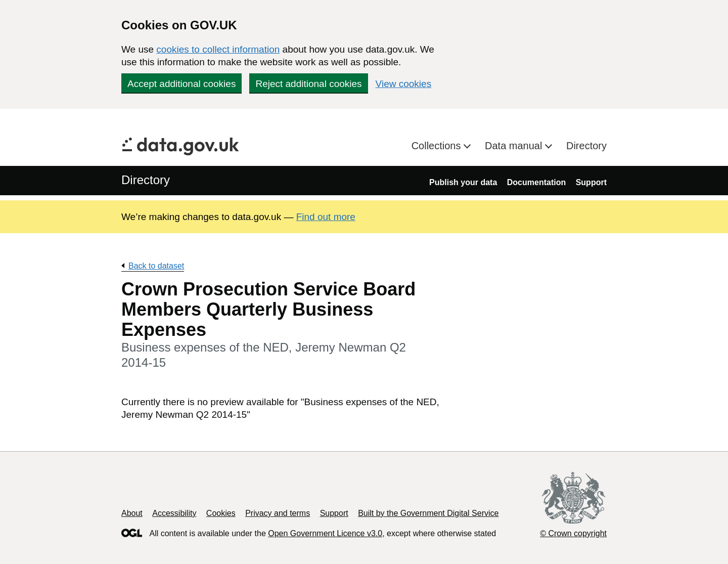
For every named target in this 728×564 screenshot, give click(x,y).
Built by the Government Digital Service (428, 513)
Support (591, 182)
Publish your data (463, 182)
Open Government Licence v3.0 (325, 533)
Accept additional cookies (181, 84)
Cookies (221, 513)
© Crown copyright (573, 533)
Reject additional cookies (308, 84)
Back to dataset (156, 266)
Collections (438, 146)
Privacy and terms (278, 513)
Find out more (326, 217)
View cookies (404, 84)
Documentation (536, 182)
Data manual (515, 146)
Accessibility (174, 513)
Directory (586, 146)
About (132, 513)
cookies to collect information (218, 49)
